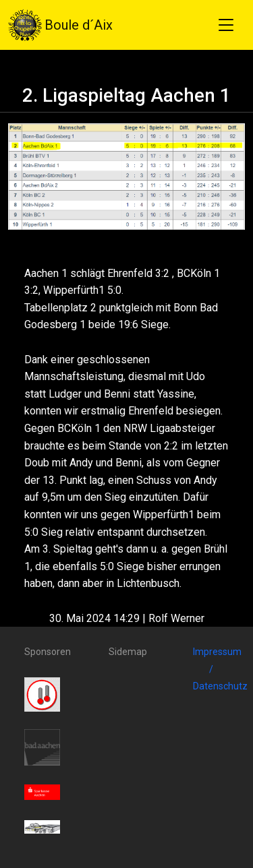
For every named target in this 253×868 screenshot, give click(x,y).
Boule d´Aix (60, 25)
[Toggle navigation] (226, 25)
